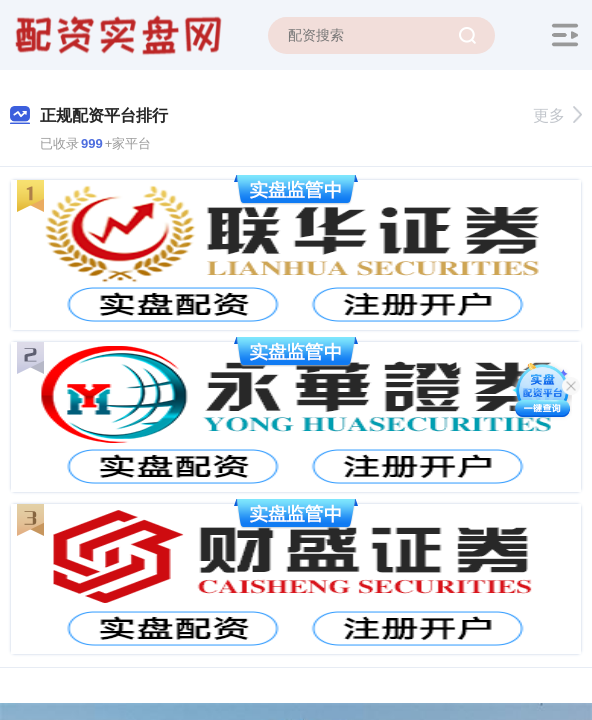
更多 (557, 115)
